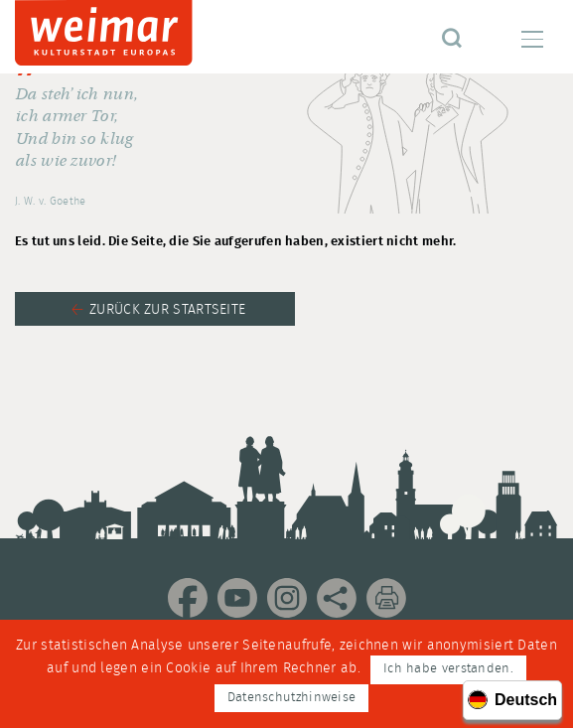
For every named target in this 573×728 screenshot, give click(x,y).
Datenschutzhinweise (292, 698)
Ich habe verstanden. (448, 669)
